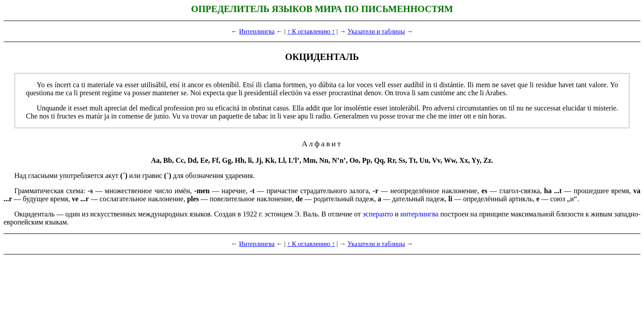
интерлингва (419, 214)
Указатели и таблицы (376, 31)
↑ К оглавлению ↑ (311, 31)
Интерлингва (257, 31)
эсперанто (378, 214)
